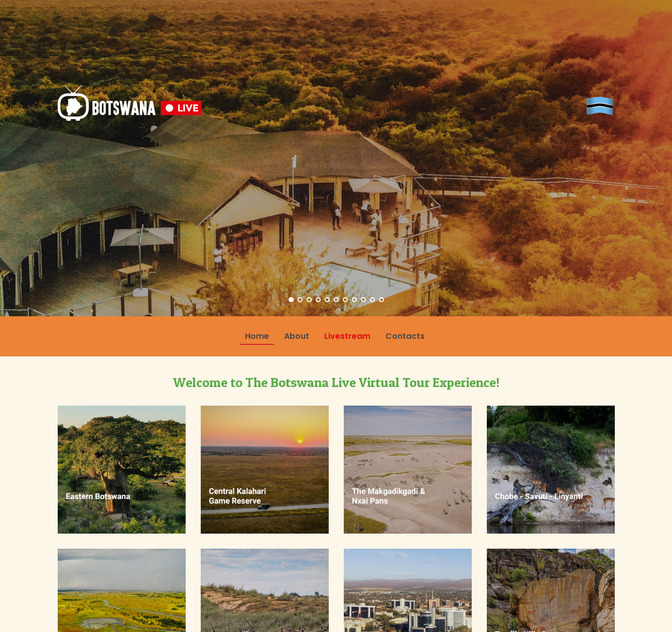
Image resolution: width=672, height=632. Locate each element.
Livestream (347, 336)
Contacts (405, 336)
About (297, 336)
